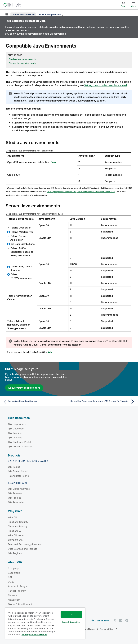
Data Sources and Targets (23, 549)
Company (13, 568)
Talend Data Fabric (18, 476)
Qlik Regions (15, 553)
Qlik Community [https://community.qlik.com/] (99, 621)
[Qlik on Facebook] (127, 621)
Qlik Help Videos (17, 424)
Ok (71, 614)
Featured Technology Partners (25, 544)
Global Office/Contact (20, 604)
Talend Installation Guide (23, 14)
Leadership (14, 573)
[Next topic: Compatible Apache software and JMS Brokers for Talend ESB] (103, 402)
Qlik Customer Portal (19, 442)
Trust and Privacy (18, 526)
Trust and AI (15, 531)
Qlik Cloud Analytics (19, 489)
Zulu (53, 162)
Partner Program (17, 591)
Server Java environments (23, 63)
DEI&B (11, 582)
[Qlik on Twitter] (115, 621)
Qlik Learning (15, 438)
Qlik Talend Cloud (18, 471)
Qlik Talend (14, 467)
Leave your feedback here (24, 388)
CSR (10, 577)
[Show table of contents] (6, 14)
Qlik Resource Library (20, 446)
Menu (134, 6)
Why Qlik (13, 517)
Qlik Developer (16, 429)
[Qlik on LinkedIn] (121, 621)
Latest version (58, 34)
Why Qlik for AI (16, 535)
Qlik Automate (16, 502)
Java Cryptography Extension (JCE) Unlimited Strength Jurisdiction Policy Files (81, 192)
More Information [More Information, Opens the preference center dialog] (71, 622)
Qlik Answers (15, 493)
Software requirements (50, 14)
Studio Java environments (22, 59)
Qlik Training (15, 433)
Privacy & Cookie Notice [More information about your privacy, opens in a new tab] (34, 635)
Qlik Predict (14, 498)
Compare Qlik (16, 540)
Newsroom (14, 600)
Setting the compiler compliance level (106, 85)
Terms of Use (107, 629)
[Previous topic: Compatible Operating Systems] (35, 402)
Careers (12, 595)
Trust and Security (18, 522)
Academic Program (19, 586)
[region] (45, 623)
